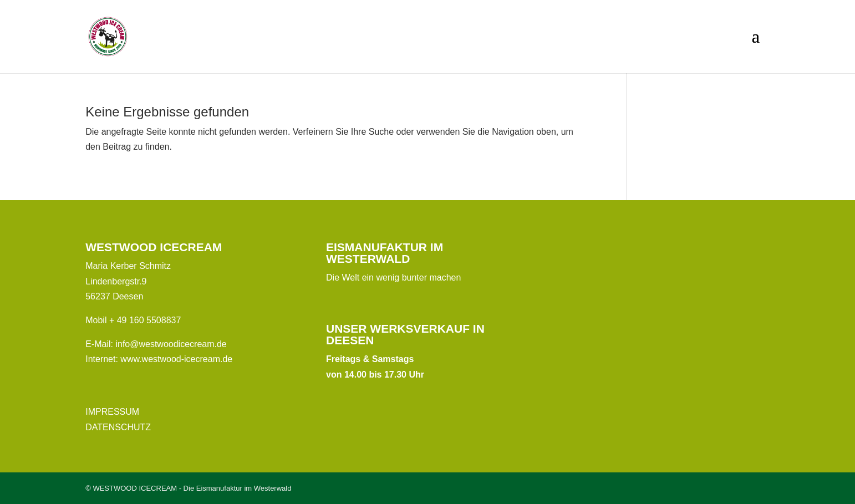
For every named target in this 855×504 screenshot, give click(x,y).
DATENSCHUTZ (118, 427)
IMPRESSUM (112, 412)
